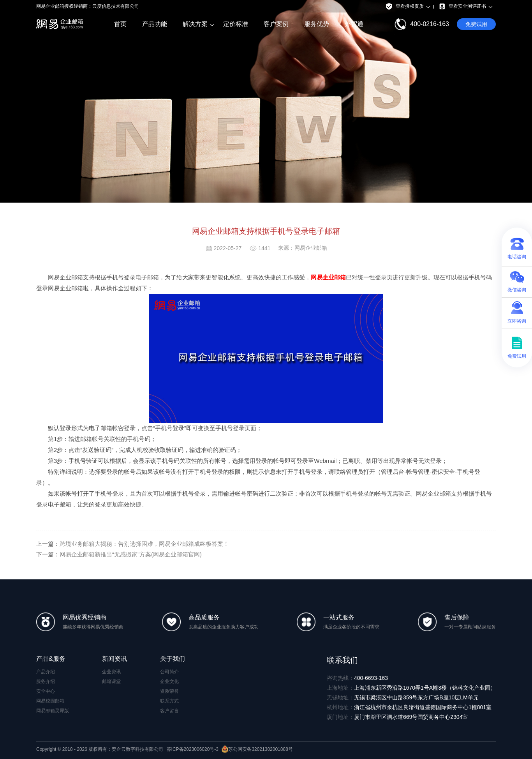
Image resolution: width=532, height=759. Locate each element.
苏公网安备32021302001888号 (257, 749)
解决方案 (195, 24)
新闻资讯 (115, 659)
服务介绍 (46, 681)
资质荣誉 (169, 691)
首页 (120, 24)
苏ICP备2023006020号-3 (193, 749)
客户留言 (169, 711)
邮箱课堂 (111, 681)
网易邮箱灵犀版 (53, 711)
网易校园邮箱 (50, 701)
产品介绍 (46, 672)
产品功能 (155, 24)
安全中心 (46, 691)
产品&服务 (51, 659)
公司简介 (169, 672)
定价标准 (236, 24)
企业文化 (169, 681)
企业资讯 (111, 672)
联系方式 (169, 701)
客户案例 (276, 24)
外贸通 (354, 24)
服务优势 (317, 24)
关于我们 (173, 659)
